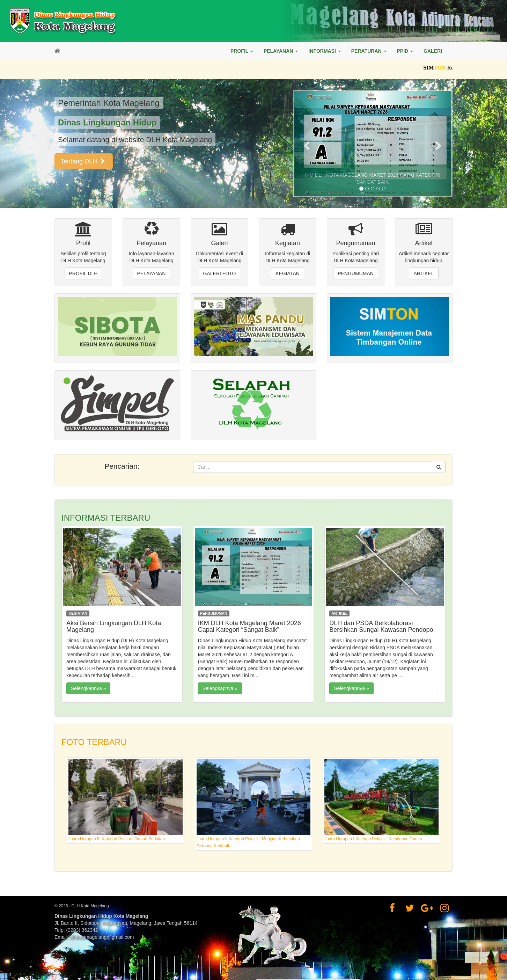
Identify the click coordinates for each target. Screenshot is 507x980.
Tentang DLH (84, 161)
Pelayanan (152, 273)
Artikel (424, 273)
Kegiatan (288, 273)
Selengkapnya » (88, 688)
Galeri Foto (220, 273)
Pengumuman (356, 273)
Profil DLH (83, 273)
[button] (242, 51)
